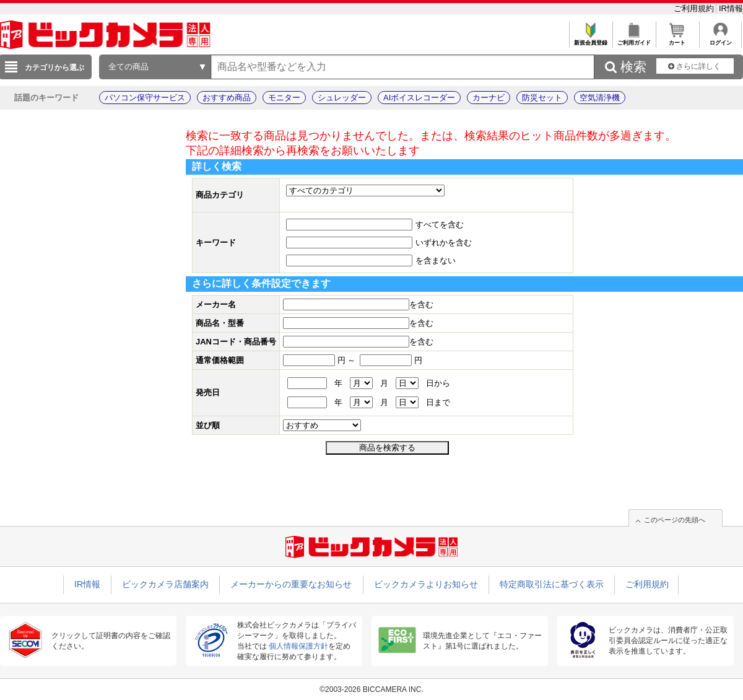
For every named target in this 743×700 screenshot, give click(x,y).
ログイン (720, 39)
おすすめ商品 (227, 98)
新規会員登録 (590, 39)
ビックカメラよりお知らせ (426, 584)
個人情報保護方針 (298, 646)
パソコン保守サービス (145, 98)
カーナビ (489, 98)
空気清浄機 (600, 98)
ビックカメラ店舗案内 (165, 584)
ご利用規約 (695, 8)
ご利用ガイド (634, 39)
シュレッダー (342, 98)
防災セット (542, 98)
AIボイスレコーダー (419, 98)
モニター (284, 98)
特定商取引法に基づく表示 (552, 584)
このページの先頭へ (675, 520)
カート (677, 39)
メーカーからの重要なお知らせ (291, 584)
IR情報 (731, 8)
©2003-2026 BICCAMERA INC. (371, 689)
